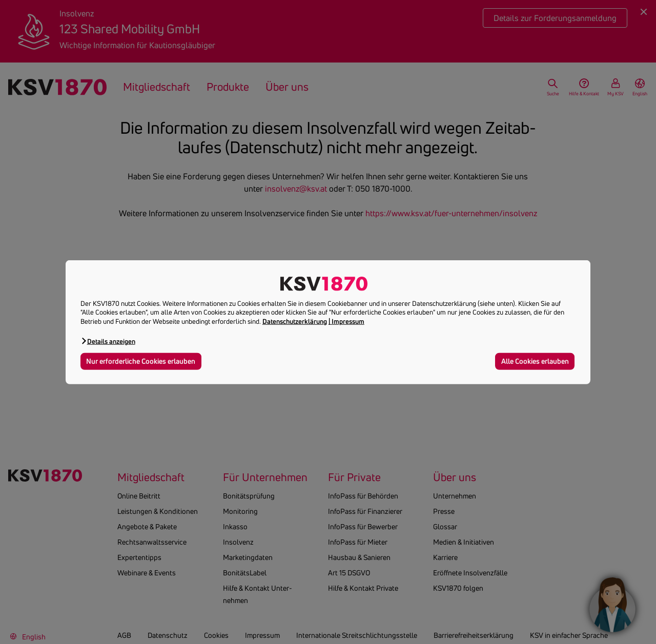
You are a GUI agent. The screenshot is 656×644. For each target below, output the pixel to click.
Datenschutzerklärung (295, 321)
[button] (108, 341)
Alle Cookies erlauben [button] (535, 361)
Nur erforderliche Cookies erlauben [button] (141, 361)
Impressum (348, 321)
